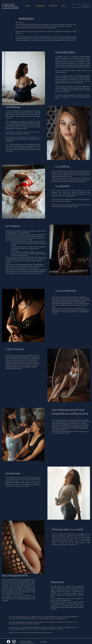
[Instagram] (14, 642)
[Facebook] (9, 642)
